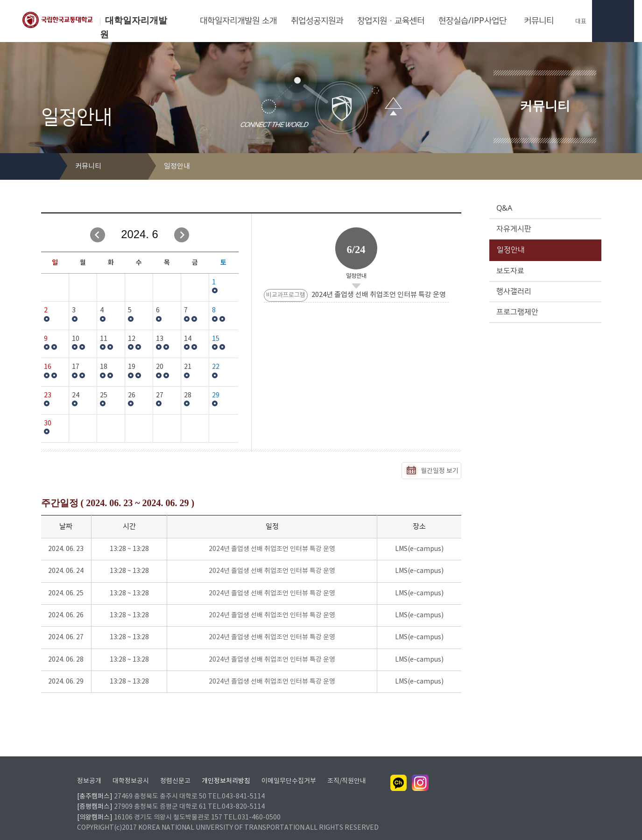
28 (188, 395)
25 (104, 395)
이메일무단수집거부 (289, 769)
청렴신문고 (175, 769)
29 (216, 395)
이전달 (98, 235)
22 (216, 367)
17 (76, 367)
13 (160, 339)
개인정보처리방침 (226, 769)
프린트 (580, 167)
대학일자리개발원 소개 (238, 21)
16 (48, 367)
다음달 (182, 235)
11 (104, 339)
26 (132, 395)
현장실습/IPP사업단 (473, 21)
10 (76, 339)
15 (216, 339)
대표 (576, 21)
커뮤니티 (539, 21)
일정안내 (544, 250)
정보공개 (89, 769)
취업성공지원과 (317, 21)
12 (132, 339)
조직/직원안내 (347, 769)
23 (48, 395)
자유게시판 (544, 229)
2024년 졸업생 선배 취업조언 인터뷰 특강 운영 (272, 549)
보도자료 (544, 271)
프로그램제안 (544, 312)
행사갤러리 (544, 291)
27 (160, 395)
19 (132, 367)
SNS (595, 167)
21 (188, 367)
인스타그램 (420, 771)
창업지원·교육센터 (391, 21)
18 (104, 367)
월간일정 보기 (440, 471)
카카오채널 (399, 771)
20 (160, 367)
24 (76, 395)
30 (48, 424)
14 (188, 339)
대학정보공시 (131, 769)
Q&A (544, 208)
